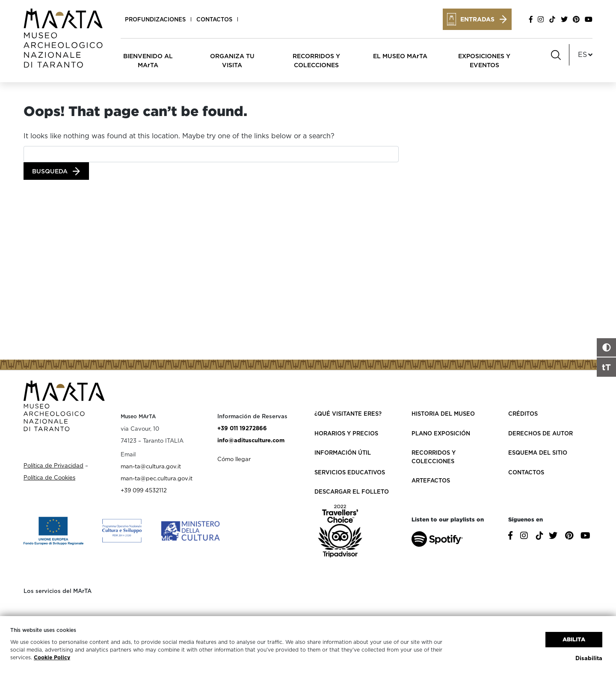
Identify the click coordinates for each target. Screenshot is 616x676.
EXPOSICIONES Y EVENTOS (484, 60)
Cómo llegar (234, 459)
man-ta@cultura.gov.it (151, 466)
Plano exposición (441, 433)
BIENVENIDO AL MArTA (148, 60)
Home (32, 96)
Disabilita (589, 658)
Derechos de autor (540, 433)
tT (606, 367)
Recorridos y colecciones (434, 457)
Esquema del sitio (538, 453)
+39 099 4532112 (144, 490)
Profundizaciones (155, 19)
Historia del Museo (443, 414)
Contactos (214, 19)
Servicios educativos (350, 472)
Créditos (523, 414)
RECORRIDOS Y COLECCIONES (316, 60)
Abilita (574, 639)
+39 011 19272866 (242, 428)
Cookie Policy (52, 657)
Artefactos (431, 480)
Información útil (343, 453)
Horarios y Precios (346, 433)
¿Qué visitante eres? (348, 414)
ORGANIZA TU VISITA (232, 60)
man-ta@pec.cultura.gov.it (157, 478)
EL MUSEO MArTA (400, 56)
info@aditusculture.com (251, 440)
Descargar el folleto (352, 491)
